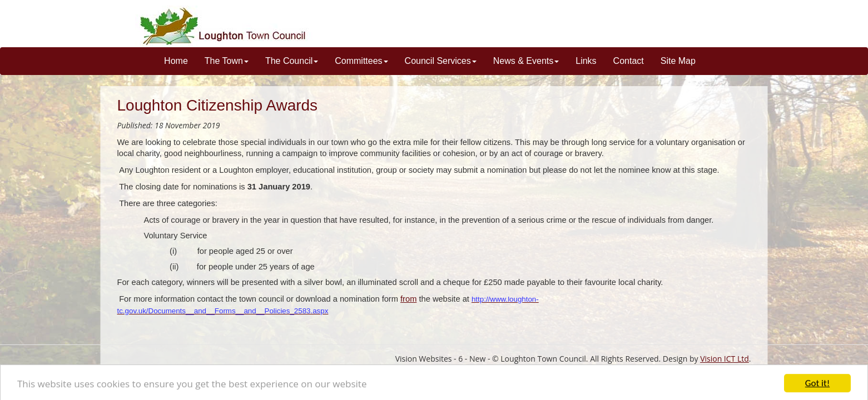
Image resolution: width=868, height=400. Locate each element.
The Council (292, 61)
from (408, 299)
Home (176, 61)
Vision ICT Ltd (725, 359)
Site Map (678, 61)
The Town (227, 61)
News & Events (526, 61)
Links (586, 61)
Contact (629, 61)
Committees (361, 61)
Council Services (441, 61)
